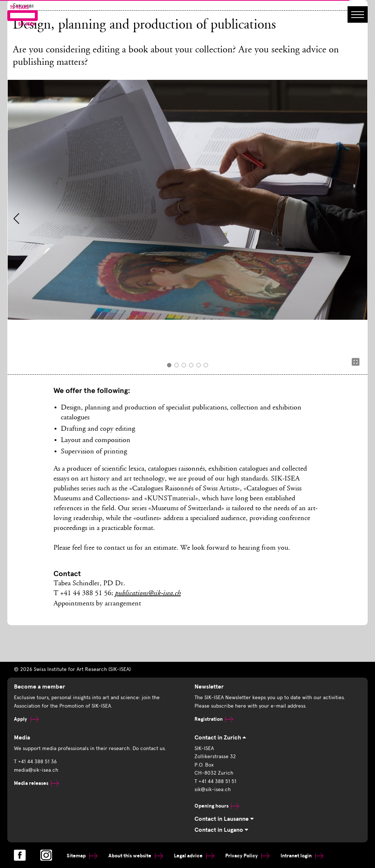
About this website (136, 856)
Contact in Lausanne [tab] (224, 819)
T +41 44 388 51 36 (35, 762)
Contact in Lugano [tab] (221, 830)
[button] (16, 219)
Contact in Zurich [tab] (220, 738)
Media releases (36, 783)
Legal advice (194, 856)
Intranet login (302, 856)
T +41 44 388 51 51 (215, 781)
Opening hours (217, 806)
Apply (26, 719)
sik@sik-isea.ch (213, 789)
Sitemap (82, 856)
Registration (214, 719)
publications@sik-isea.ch (148, 594)
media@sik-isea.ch (36, 770)
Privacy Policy (247, 856)
